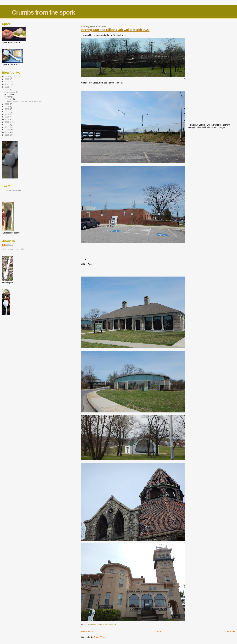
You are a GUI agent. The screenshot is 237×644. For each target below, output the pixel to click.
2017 (7, 112)
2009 (7, 132)
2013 (7, 122)
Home (159, 631)
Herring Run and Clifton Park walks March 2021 (115, 30)
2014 (7, 119)
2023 (7, 84)
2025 (7, 79)
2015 (7, 117)
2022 (7, 87)
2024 (7, 82)
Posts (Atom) (100, 637)
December (11, 92)
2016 (7, 114)
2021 (7, 89)
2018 (7, 109)
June (9, 94)
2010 (7, 130)
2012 (7, 125)
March (10, 99)
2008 (7, 135)
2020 (7, 104)
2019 (7, 107)
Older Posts (229, 631)
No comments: (111, 624)
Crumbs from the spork (43, 12)
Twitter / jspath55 (13, 190)
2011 (7, 127)
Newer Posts (87, 631)
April (9, 97)
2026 (7, 76)
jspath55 (9, 245)
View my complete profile (13, 249)
